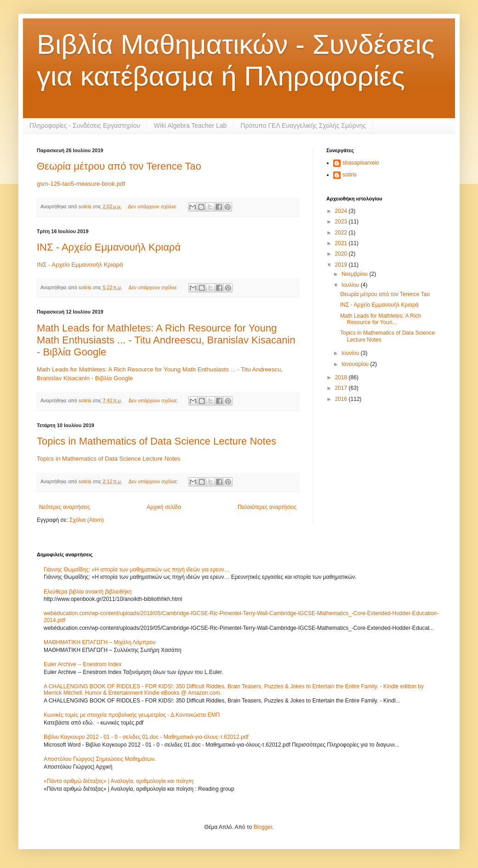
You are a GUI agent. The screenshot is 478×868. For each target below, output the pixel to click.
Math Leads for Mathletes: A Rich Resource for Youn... (381, 319)
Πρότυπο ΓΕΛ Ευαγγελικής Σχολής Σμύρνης (303, 126)
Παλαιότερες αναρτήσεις (267, 507)
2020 (342, 254)
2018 (342, 377)
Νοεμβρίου (356, 274)
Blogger (263, 827)
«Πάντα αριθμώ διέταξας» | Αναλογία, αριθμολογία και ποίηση (119, 781)
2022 (342, 233)
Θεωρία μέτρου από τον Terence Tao (119, 166)
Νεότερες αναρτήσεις (65, 507)
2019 (342, 265)
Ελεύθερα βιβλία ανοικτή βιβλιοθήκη (88, 592)
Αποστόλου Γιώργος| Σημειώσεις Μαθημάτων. (100, 759)
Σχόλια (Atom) (87, 520)
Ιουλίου (351, 285)
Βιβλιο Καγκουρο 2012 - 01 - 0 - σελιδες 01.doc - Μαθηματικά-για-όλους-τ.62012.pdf (146, 737)
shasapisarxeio (361, 163)
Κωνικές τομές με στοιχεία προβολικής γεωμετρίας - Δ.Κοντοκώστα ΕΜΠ (132, 715)
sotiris (350, 175)
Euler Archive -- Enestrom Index (83, 664)
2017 (342, 388)
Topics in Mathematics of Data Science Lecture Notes (156, 441)
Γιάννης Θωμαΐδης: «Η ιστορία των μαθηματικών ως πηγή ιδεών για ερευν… (137, 570)
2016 (342, 399)
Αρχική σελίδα (164, 507)
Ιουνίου (351, 353)
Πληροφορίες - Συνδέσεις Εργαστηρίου (85, 126)
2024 (342, 211)
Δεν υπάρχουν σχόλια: (153, 206)
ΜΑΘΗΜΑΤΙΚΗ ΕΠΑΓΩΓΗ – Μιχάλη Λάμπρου (100, 642)
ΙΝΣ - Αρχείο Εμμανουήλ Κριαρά (109, 247)
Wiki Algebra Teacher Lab (191, 126)
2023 (342, 222)
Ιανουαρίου (356, 364)
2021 (342, 243)
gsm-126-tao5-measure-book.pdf (81, 184)
